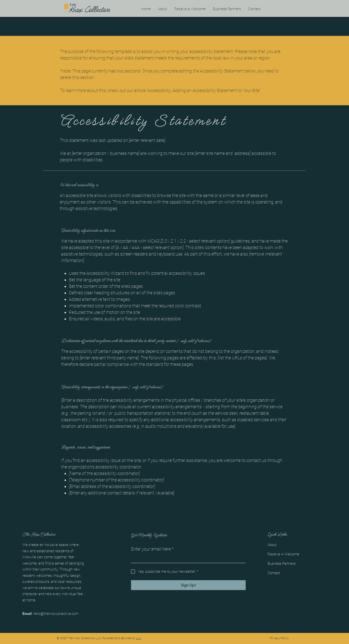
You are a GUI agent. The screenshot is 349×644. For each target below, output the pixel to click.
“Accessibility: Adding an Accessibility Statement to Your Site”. (204, 90)
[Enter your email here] (187, 558)
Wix (139, 638)
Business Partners (282, 564)
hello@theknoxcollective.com (56, 614)
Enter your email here (152, 549)
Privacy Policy (279, 638)
